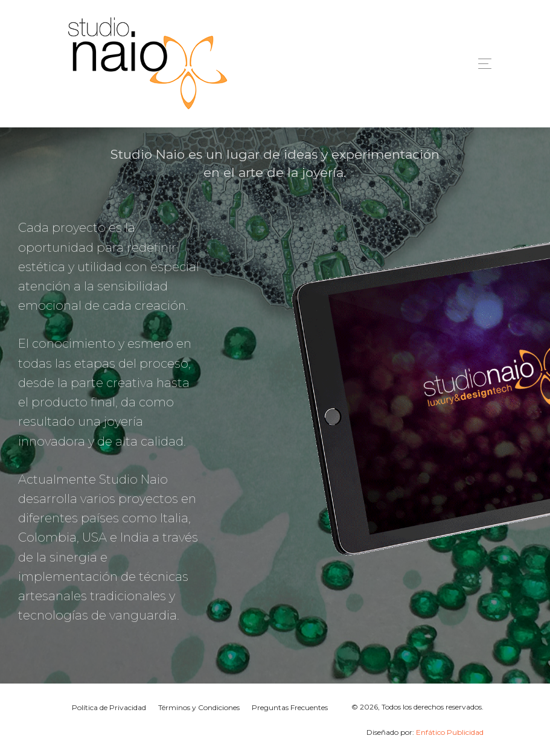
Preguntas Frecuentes (290, 707)
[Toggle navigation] (481, 64)
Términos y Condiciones (199, 707)
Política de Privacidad (109, 707)
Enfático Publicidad (450, 732)
